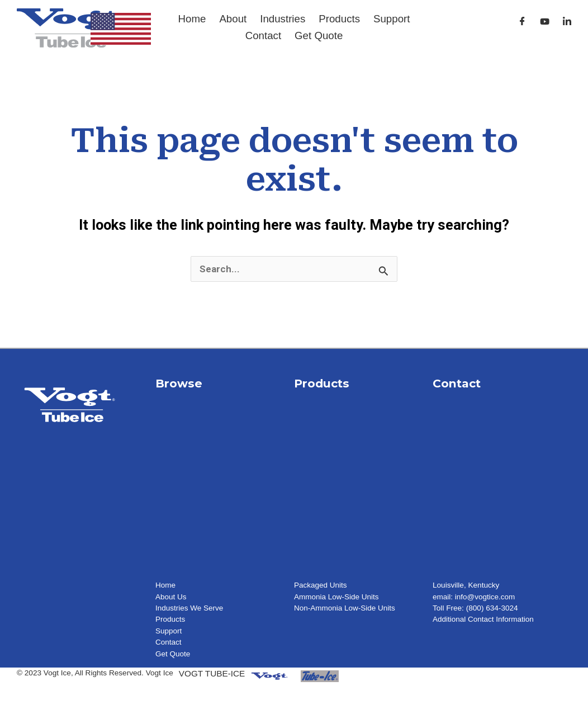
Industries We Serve (189, 608)
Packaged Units (321, 585)
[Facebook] (522, 22)
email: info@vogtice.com (474, 597)
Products (339, 19)
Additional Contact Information (483, 619)
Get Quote (319, 36)
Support (392, 19)
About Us (171, 597)
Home (192, 19)
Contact (263, 36)
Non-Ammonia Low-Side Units (345, 608)
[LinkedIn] (567, 22)
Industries (283, 19)
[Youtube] (545, 22)
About (233, 19)
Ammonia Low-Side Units (337, 597)
